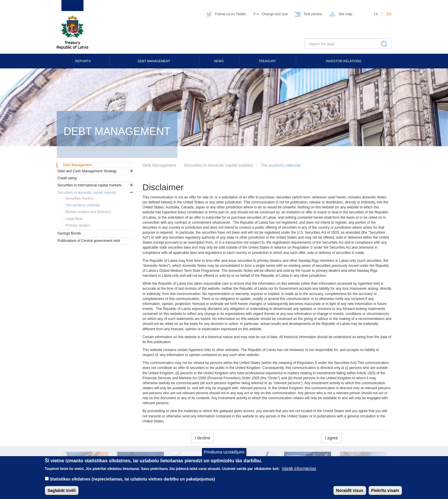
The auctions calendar (281, 165)
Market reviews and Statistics (88, 212)
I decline (202, 438)
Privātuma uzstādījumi (224, 456)
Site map (345, 14)
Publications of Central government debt (89, 241)
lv (376, 14)
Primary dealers (78, 225)
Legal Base (74, 219)
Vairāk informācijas (299, 473)
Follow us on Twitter (231, 14)
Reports (83, 61)
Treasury (267, 61)
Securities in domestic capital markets (219, 165)
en (389, 14)
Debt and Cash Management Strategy (87, 171)
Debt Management (154, 61)
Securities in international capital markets (90, 185)
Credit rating (67, 178)
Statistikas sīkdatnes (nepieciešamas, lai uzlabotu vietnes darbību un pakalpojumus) (132, 483)
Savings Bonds (69, 233)
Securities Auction (79, 198)
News (219, 61)
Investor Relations (344, 61)
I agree (331, 438)
